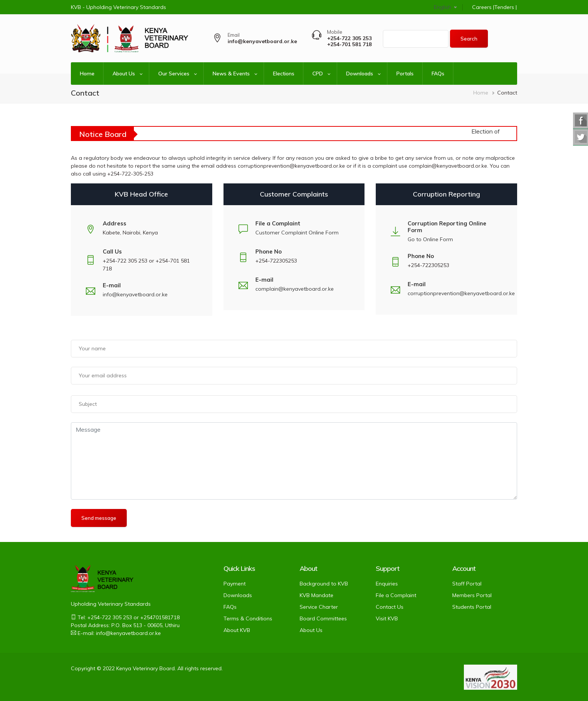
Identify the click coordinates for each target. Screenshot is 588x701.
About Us (124, 74)
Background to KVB (324, 584)
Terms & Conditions (248, 618)
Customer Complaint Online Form (297, 233)
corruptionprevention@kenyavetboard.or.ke (461, 293)
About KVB (237, 630)
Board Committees (323, 618)
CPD (318, 74)
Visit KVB (387, 618)
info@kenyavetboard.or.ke (135, 294)
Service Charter (319, 607)
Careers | (483, 7)
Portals (405, 74)
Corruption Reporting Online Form (447, 227)
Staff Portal (467, 584)
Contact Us (390, 607)
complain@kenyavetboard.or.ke (295, 289)
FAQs (438, 74)
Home (87, 74)
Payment (235, 584)
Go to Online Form (430, 239)
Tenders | (505, 7)
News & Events (231, 74)
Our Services (174, 74)
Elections (284, 74)
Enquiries (387, 584)
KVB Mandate (316, 595)
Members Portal (472, 595)
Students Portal (472, 607)
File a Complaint (396, 595)
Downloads (360, 74)
